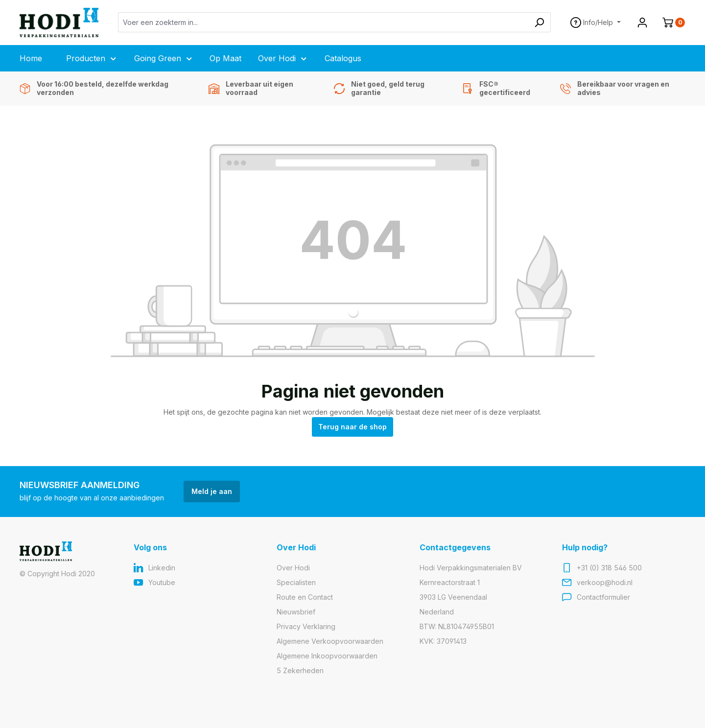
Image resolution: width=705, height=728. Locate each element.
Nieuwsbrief (296, 612)
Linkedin (162, 568)
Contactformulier (603, 597)
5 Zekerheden (300, 670)
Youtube (162, 582)
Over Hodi (293, 568)
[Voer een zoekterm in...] (323, 22)
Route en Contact (305, 597)
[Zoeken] (539, 22)
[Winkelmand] (670, 23)
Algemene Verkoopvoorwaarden (330, 641)
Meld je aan (212, 491)
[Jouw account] (642, 23)
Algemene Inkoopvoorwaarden (327, 656)
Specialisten (296, 582)
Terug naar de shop (352, 427)
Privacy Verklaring (306, 626)
